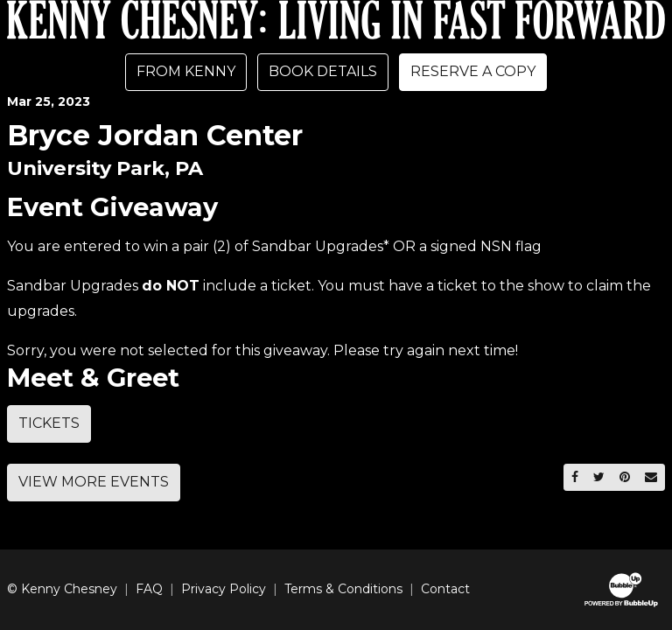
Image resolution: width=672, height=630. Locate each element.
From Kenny (186, 71)
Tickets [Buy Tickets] (49, 423)
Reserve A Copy (473, 71)
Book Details (323, 71)
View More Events (94, 482)
